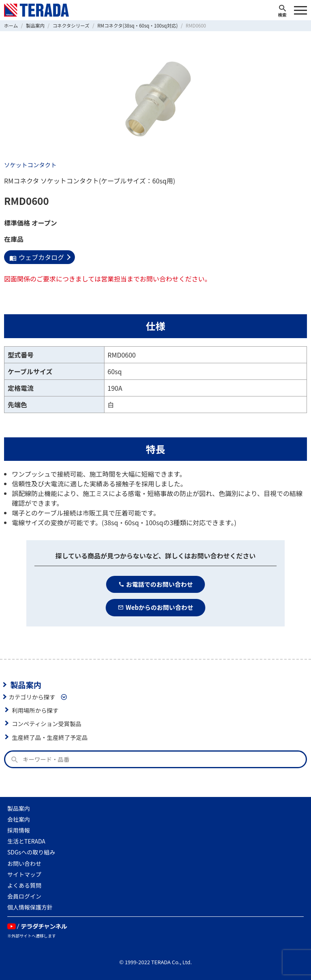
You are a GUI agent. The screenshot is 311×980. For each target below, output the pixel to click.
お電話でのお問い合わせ (156, 584)
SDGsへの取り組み (31, 852)
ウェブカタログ (37, 257)
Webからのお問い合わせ (156, 607)
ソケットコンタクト (30, 165)
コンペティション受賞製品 (47, 723)
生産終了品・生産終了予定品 (50, 737)
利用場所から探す (35, 710)
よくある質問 (24, 885)
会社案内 (19, 819)
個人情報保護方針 (30, 907)
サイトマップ (24, 874)
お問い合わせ (24, 863)
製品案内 (26, 685)
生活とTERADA (26, 841)
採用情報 (19, 830)
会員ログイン (24, 896)
